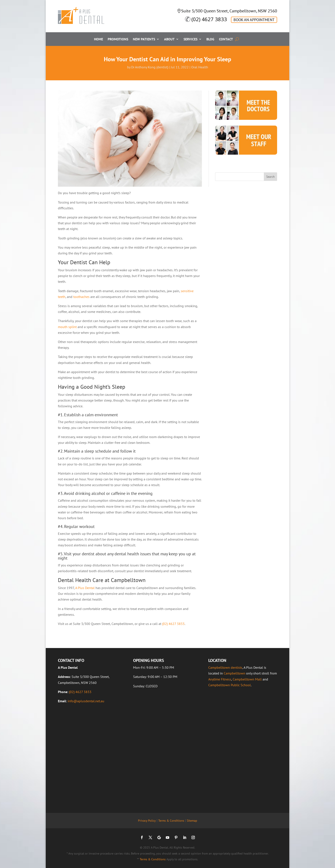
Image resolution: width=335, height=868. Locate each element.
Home (98, 39)
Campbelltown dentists (225, 667)
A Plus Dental (85, 588)
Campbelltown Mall (247, 679)
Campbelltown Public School (230, 685)
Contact (226, 39)
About (169, 39)
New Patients (144, 39)
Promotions (118, 39)
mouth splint (67, 327)
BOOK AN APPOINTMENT (254, 20)
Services (190, 39)
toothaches (81, 297)
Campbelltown (234, 673)
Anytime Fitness (220, 679)
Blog (210, 39)
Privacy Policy (147, 821)
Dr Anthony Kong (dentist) (150, 67)
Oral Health (200, 67)
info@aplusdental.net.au (86, 701)
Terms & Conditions (171, 821)
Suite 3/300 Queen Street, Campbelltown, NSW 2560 (229, 11)
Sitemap (192, 821)
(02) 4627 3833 (209, 19)
